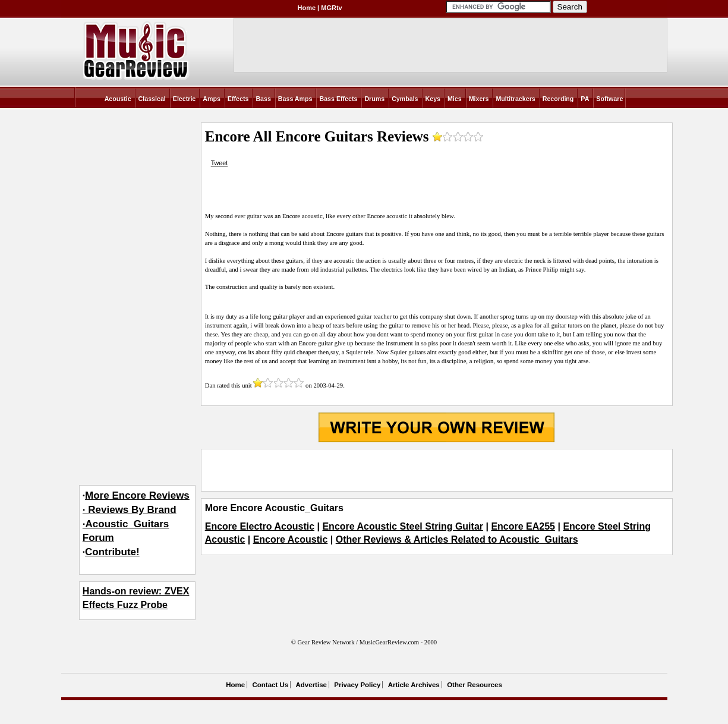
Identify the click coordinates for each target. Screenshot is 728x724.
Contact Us (270, 685)
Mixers (479, 99)
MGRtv (331, 8)
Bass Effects (338, 99)
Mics (455, 99)
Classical (152, 99)
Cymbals (405, 99)
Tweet (219, 163)
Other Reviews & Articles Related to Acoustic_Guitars (457, 539)
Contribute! (112, 552)
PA (585, 99)
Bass (263, 99)
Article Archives (414, 685)
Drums (374, 99)
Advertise (311, 685)
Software (609, 99)
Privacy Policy (357, 685)
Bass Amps (295, 99)
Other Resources (475, 685)
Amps (212, 99)
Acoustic (118, 99)
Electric (185, 99)
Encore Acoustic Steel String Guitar (403, 526)
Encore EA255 (523, 526)
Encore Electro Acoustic (260, 526)
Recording (558, 99)
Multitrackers (515, 99)
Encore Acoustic (291, 539)
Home (307, 8)
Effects (238, 99)
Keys (433, 99)
